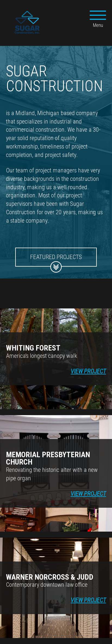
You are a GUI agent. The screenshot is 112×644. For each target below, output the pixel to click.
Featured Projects (56, 260)
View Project (88, 371)
